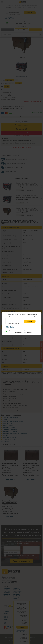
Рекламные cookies (13, 321)
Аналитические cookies (14, 319)
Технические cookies (13, 323)
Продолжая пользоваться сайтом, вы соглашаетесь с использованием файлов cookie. (23, 331)
